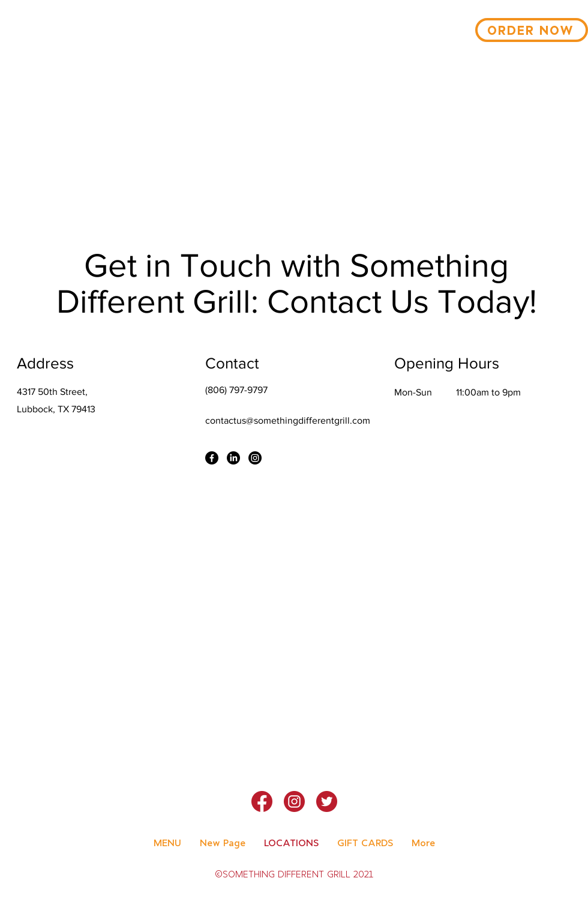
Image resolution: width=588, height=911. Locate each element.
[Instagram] (255, 458)
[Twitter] (327, 801)
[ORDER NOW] (532, 30)
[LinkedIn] (233, 458)
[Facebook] (212, 458)
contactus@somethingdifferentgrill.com (288, 420)
